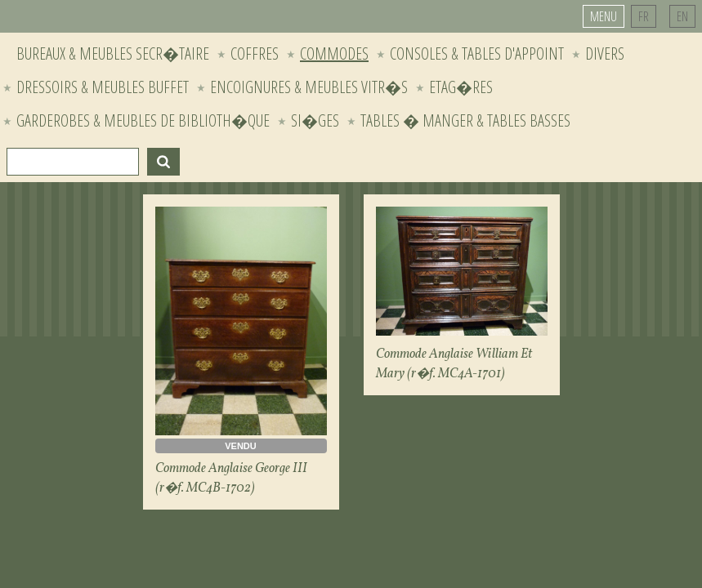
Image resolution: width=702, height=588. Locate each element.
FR (644, 16)
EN (682, 16)
